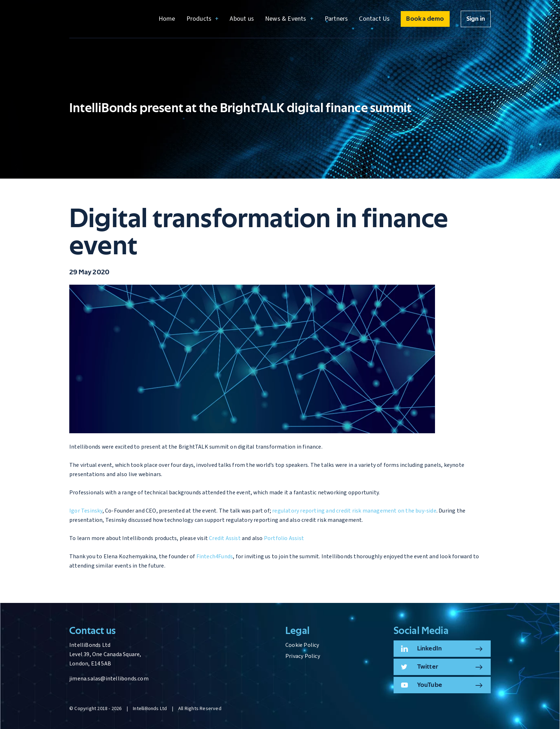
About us (242, 19)
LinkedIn (430, 649)
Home (167, 19)
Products (199, 19)
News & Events (286, 19)
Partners (336, 19)
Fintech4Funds (215, 556)
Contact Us (374, 19)
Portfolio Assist (284, 538)
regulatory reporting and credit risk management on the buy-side (354, 511)
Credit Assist (225, 538)
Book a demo (425, 19)
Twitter (428, 667)
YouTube (430, 685)
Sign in (476, 19)
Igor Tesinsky (86, 511)
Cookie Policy (302, 645)
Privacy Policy (303, 656)
